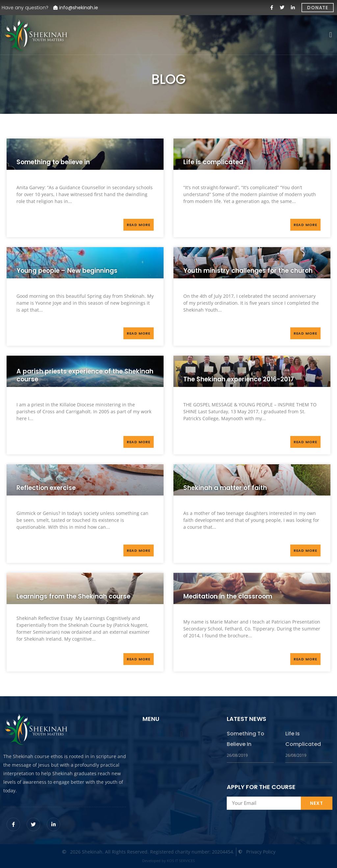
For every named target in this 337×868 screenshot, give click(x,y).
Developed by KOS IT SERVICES (168, 861)
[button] (331, 35)
